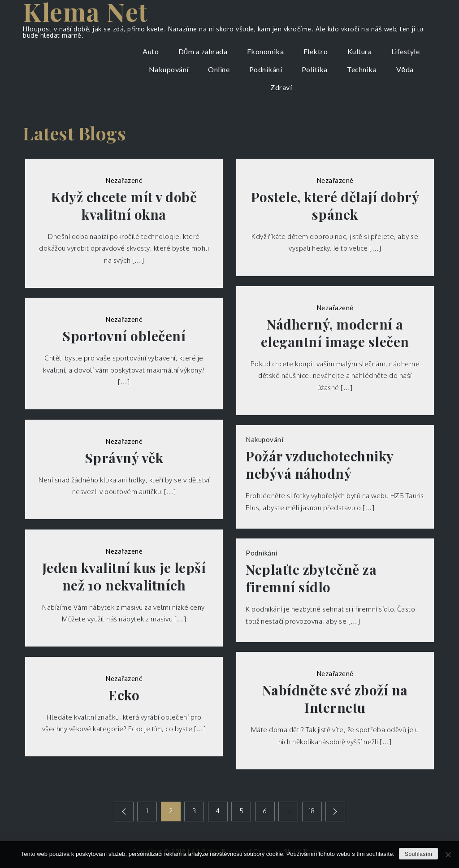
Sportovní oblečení (124, 336)
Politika (315, 69)
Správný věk (124, 458)
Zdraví (281, 87)
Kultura (360, 51)
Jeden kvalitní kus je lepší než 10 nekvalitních (124, 577)
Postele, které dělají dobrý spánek (335, 206)
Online (219, 69)
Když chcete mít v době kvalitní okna (124, 206)
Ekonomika (266, 51)
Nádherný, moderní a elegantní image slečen (335, 333)
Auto (151, 51)
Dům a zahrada (203, 51)
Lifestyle (406, 51)
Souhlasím (418, 854)
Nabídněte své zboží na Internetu (335, 699)
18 (312, 811)
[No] (448, 855)
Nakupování (169, 69)
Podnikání (266, 69)
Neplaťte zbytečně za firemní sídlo (311, 578)
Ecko (124, 695)
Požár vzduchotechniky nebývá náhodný (320, 465)
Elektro (316, 51)
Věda (405, 69)
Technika (362, 69)
